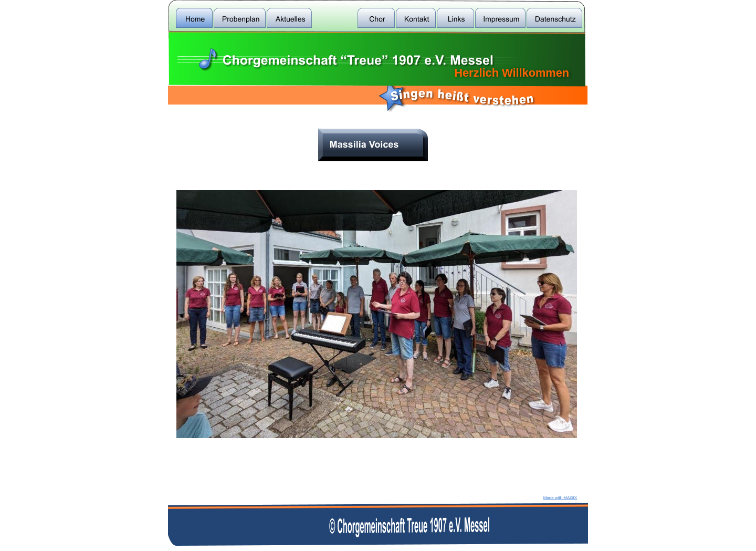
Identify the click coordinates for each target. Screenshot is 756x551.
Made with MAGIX (560, 498)
